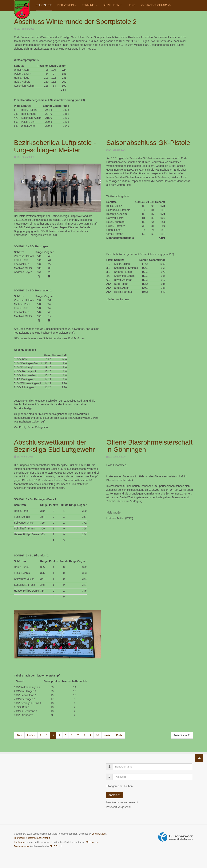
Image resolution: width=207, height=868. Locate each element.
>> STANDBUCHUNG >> (156, 5)
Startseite (44, 5)
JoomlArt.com (99, 834)
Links (131, 5)
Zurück (31, 735)
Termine (90, 5)
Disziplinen (112, 5)
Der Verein (67, 5)
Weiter (108, 735)
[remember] (107, 786)
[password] (152, 777)
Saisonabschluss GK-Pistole (148, 143)
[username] (153, 767)
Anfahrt (46, 838)
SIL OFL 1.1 (56, 846)
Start (19, 735)
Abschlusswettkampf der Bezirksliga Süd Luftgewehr (54, 446)
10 (98, 735)
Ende (119, 735)
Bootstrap (19, 842)
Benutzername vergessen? (122, 802)
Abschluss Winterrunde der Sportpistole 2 (75, 22)
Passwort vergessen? (119, 807)
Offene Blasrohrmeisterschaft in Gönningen (150, 446)
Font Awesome (22, 846)
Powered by (176, 837)
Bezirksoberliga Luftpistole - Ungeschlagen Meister (55, 146)
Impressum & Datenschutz (28, 838)
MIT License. (92, 842)
